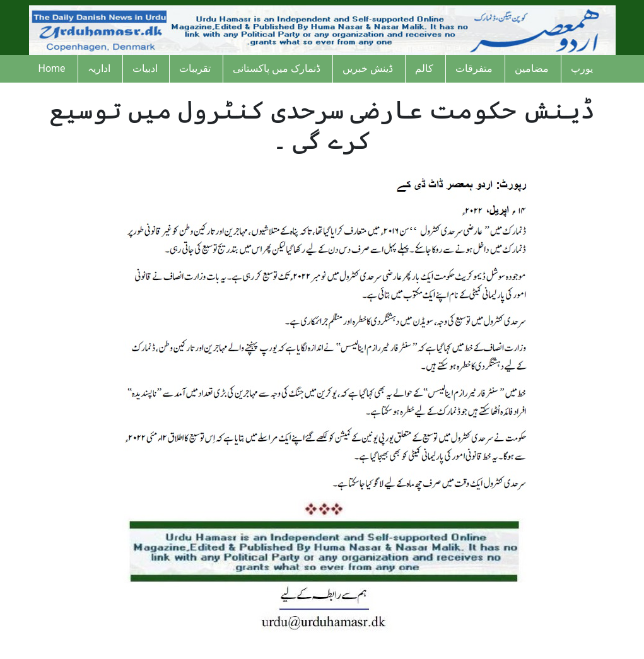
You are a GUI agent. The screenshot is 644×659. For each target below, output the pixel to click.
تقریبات (195, 68)
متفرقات (474, 68)
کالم (424, 68)
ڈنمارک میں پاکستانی (277, 68)
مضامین (532, 68)
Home (52, 68)
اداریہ (99, 68)
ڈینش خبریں (368, 68)
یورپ (582, 68)
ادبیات (145, 68)
